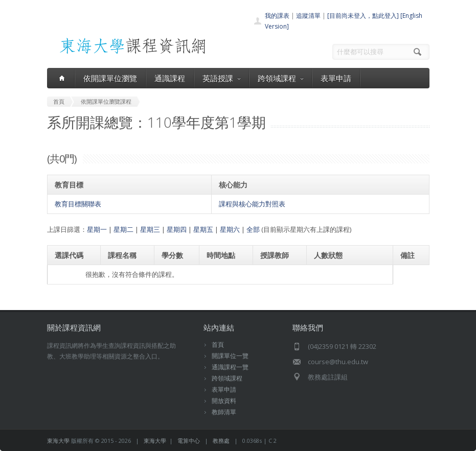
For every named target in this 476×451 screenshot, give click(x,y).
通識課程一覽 (230, 367)
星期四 (177, 229)
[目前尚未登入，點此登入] (363, 16)
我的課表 (277, 16)
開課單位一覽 (230, 356)
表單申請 (336, 78)
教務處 (221, 441)
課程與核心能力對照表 (252, 204)
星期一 (97, 229)
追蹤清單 (308, 16)
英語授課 (221, 78)
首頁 (218, 345)
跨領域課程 (280, 78)
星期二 (123, 229)
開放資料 (224, 401)
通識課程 (170, 78)
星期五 (203, 229)
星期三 (150, 229)
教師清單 (224, 412)
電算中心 (189, 441)
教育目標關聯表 (78, 204)
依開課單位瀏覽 (110, 78)
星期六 (230, 229)
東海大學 (58, 441)
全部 (253, 229)
